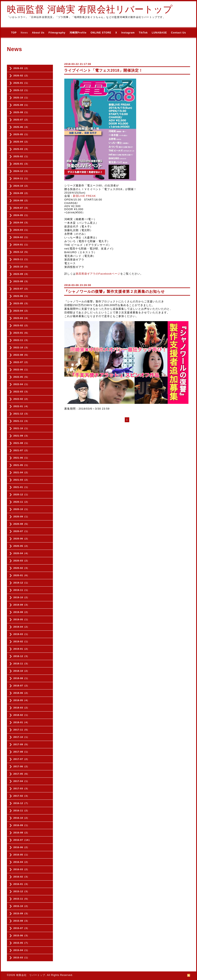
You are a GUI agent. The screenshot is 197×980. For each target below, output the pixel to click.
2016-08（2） (21, 833)
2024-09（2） (21, 193)
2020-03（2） (21, 561)
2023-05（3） (21, 303)
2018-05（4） (21, 700)
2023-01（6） (21, 333)
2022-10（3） (21, 347)
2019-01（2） (21, 649)
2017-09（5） (21, 744)
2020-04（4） (21, 553)
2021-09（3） (21, 436)
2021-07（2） (21, 450)
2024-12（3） (21, 171)
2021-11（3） (21, 421)
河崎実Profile (78, 33)
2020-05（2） (21, 546)
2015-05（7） (21, 943)
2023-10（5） (21, 267)
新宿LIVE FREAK (84, 196)
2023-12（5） (21, 252)
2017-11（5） (21, 730)
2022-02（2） (21, 399)
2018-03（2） (21, 708)
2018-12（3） (21, 656)
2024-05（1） (21, 215)
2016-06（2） (21, 847)
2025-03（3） (21, 149)
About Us (38, 33)
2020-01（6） (21, 575)
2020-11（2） (21, 502)
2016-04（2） (21, 862)
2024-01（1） (21, 245)
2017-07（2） (21, 759)
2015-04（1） (21, 950)
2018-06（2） (21, 693)
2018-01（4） (21, 722)
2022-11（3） (21, 340)
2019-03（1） (21, 634)
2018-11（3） (21, 664)
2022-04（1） (21, 384)
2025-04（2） (21, 142)
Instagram (128, 33)
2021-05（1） (21, 465)
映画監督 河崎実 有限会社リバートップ (90, 9)
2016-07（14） (22, 840)
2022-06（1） (21, 370)
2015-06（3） (21, 935)
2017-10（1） (21, 737)
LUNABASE (159, 33)
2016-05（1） (21, 855)
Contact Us (178, 33)
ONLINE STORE (101, 33)
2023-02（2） (21, 325)
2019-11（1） (21, 590)
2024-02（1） (21, 237)
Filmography (57, 33)
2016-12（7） (21, 803)
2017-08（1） (21, 752)
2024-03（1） (21, 230)
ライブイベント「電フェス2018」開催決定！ (103, 70)
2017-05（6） (21, 774)
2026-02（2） (21, 76)
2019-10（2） (21, 597)
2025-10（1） (21, 98)
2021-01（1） (21, 487)
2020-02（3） (21, 568)
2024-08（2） (21, 200)
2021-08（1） (21, 443)
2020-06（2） (21, 539)
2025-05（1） (21, 134)
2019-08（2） (21, 612)
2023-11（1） (21, 259)
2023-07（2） (21, 289)
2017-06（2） (21, 766)
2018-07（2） (21, 686)
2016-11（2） (21, 811)
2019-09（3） (21, 605)
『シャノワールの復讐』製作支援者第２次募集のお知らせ (114, 292)
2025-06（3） (21, 127)
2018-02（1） (21, 715)
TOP (14, 33)
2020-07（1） (21, 531)
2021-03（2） (21, 480)
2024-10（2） (21, 186)
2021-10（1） (21, 428)
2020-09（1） (21, 517)
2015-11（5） (21, 899)
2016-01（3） (21, 884)
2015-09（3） (21, 913)
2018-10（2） (21, 671)
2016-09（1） (21, 825)
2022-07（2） (21, 362)
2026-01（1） (21, 83)
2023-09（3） (21, 274)
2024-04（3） (21, 223)
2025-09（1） (21, 105)
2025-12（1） (21, 90)
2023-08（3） (21, 281)
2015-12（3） (21, 891)
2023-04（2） (21, 311)
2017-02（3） (21, 796)
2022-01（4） (21, 406)
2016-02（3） (21, 877)
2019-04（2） (21, 627)
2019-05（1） (21, 619)
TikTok (143, 33)
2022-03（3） (21, 392)
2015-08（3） (21, 921)
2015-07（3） (21, 928)
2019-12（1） (21, 583)
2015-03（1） (21, 958)
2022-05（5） (21, 377)
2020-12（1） (21, 494)
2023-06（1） (21, 296)
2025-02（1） (21, 156)
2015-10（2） (21, 906)
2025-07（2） (21, 120)
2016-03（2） (21, 869)
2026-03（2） (21, 68)
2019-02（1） (21, 641)
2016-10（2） (21, 818)
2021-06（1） (21, 458)
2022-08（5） (21, 355)
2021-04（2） (21, 472)
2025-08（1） (21, 112)
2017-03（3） (21, 788)
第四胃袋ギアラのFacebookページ (98, 274)
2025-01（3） (21, 164)
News (24, 33)
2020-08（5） (21, 524)
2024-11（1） (21, 178)
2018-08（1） (21, 678)
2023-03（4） (21, 318)
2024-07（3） (21, 208)
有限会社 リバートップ (31, 975)
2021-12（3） (21, 414)
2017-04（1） (21, 781)
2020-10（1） (21, 509)
